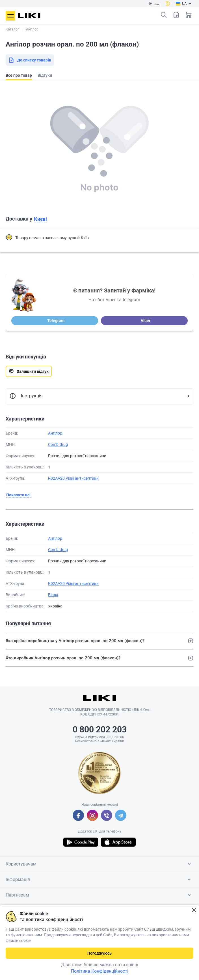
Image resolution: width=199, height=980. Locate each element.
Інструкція (26, 396)
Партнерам (99, 895)
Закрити (194, 910)
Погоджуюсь (99, 953)
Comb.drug (58, 444)
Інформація (99, 880)
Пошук (164, 15)
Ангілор (55, 433)
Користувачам (99, 864)
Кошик (189, 15)
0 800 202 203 (100, 729)
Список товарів (176, 15)
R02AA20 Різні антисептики (73, 478)
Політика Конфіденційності (100, 971)
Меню (10, 16)
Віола (53, 595)
